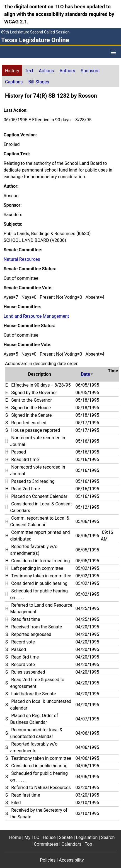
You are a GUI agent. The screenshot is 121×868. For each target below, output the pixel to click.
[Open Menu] (113, 52)
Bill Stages (39, 82)
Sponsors (90, 71)
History (12, 71)
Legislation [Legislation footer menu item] (87, 837)
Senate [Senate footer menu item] (66, 837)
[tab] (12, 70)
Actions (46, 71)
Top (89, 844)
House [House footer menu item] (49, 837)
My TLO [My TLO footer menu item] (32, 837)
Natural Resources (22, 259)
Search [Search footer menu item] (108, 837)
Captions (14, 82)
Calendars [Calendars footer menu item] (71, 844)
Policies (48, 860)
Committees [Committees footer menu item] (46, 844)
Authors (67, 71)
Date (87, 374)
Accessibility (71, 860)
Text (29, 71)
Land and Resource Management (36, 316)
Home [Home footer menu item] (15, 837)
